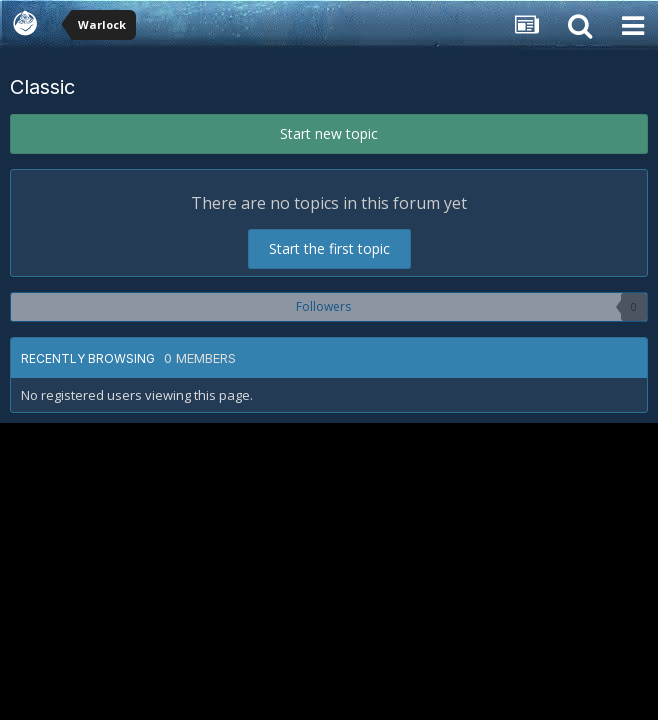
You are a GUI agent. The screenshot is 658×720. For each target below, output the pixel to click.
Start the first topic (329, 248)
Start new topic (329, 133)
